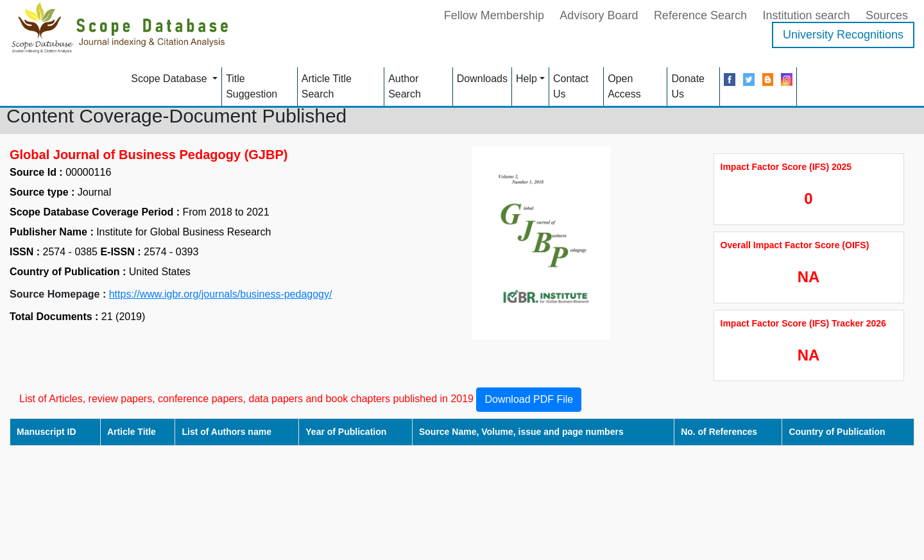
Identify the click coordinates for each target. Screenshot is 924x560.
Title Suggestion (252, 86)
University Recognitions (843, 35)
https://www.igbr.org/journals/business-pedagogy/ (221, 294)
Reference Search (700, 15)
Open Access (624, 86)
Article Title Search (327, 86)
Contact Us (571, 86)
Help (526, 79)
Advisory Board (599, 15)
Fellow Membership (494, 15)
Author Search (405, 86)
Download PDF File (529, 399)
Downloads (482, 79)
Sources (887, 15)
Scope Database (170, 79)
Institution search (806, 15)
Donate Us (688, 86)
